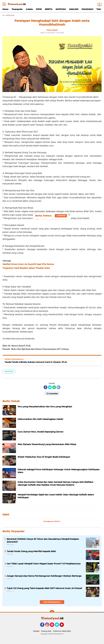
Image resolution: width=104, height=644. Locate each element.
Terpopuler (17, 9)
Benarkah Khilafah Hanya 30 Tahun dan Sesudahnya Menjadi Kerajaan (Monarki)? (43, 540)
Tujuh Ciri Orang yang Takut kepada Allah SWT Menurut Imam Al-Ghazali (44, 588)
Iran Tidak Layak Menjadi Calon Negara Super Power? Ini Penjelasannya (44, 564)
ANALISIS (74, 9)
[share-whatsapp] (54, 387)
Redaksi (36, 631)
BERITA (49, 9)
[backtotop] (52, 612)
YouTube (64, 626)
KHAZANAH (87, 9)
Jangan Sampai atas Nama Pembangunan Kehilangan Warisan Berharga (44, 576)
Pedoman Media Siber (62, 631)
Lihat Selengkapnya (52, 602)
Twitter (58, 626)
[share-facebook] (45, 387)
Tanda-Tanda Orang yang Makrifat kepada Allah (31, 551)
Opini (6, 515)
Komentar (52, 393)
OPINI (39, 9)
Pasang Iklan (46, 631)
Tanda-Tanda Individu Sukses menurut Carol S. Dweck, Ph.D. (36, 362)
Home (5, 9)
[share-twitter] (50, 387)
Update (61, 216)
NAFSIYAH (61, 9)
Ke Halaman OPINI (52, 521)
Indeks (29, 9)
